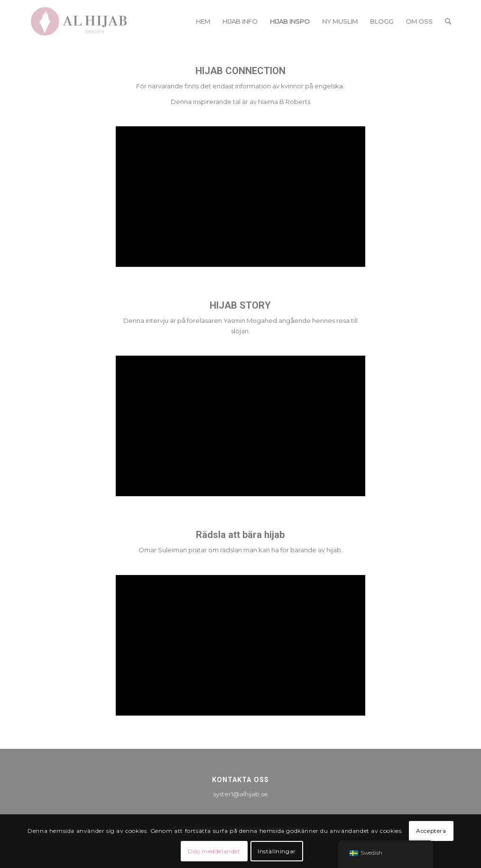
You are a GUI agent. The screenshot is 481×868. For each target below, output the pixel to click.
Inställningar (277, 851)
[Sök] (448, 21)
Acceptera (431, 831)
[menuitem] (203, 21)
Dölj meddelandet (214, 851)
